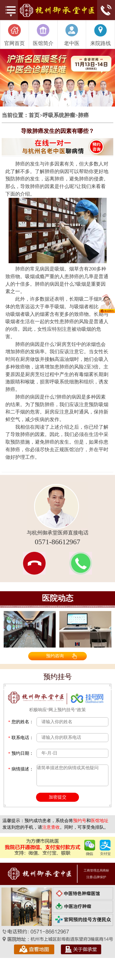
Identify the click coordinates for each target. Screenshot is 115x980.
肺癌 (83, 115)
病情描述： (21, 769)
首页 (34, 115)
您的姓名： (21, 722)
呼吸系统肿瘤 (59, 115)
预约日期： (21, 753)
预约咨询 (55, 656)
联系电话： (21, 738)
